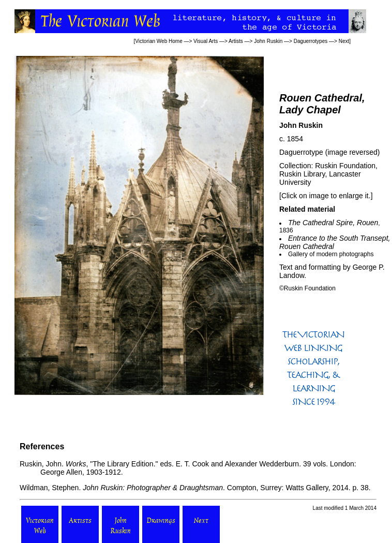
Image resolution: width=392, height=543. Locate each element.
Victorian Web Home (159, 41)
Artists (236, 41)
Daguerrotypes (311, 41)
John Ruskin (268, 41)
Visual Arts (206, 41)
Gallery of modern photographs (331, 254)
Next (344, 41)
